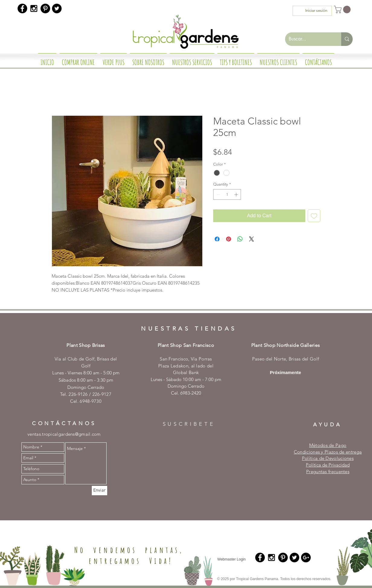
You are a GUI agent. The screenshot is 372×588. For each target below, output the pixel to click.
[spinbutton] (227, 195)
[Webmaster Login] (231, 560)
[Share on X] (252, 239)
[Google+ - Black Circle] (306, 557)
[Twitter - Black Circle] (57, 8)
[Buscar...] (309, 39)
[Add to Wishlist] (314, 216)
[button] (343, 10)
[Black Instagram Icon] (34, 8)
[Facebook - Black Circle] (22, 8)
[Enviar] (99, 491)
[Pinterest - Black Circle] (45, 8)
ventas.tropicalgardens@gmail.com (64, 434)
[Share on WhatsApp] (240, 239)
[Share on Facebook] (217, 239)
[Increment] (237, 195)
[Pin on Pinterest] (229, 239)
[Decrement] (218, 195)
